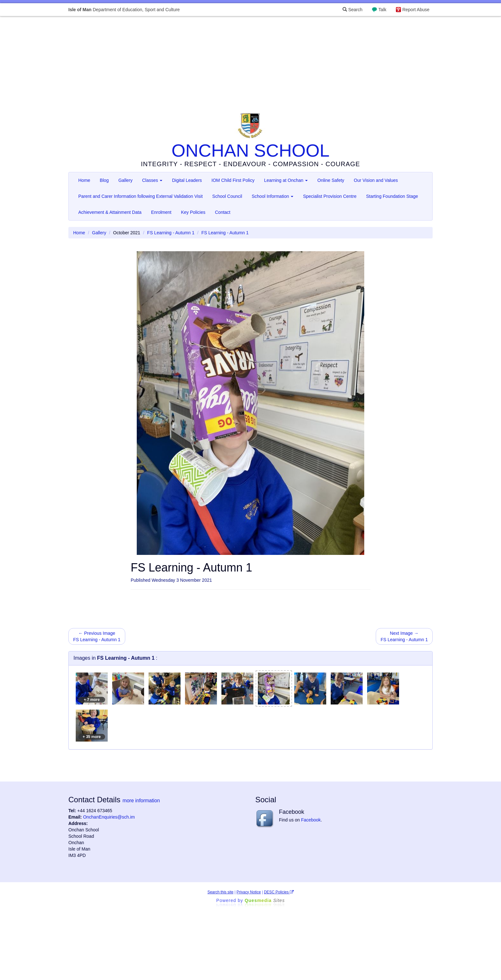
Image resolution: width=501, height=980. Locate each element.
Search (352, 10)
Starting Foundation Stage (392, 196)
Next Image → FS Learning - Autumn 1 (404, 636)
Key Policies (193, 212)
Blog (104, 180)
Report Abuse (416, 10)
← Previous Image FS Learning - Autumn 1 (97, 636)
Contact (223, 212)
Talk (382, 10)
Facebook (311, 820)
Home (84, 180)
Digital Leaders (187, 180)
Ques (265, 900)
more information (141, 801)
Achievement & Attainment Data (110, 212)
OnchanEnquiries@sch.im (109, 817)
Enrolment (161, 212)
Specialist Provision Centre (330, 196)
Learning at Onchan (286, 180)
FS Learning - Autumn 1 (171, 233)
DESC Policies (279, 892)
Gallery (125, 180)
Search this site (220, 892)
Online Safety (331, 180)
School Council (227, 196)
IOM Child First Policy (233, 180)
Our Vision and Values (376, 180)
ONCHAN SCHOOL (251, 150)
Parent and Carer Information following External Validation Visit (140, 196)
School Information (273, 196)
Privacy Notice (249, 892)
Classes (152, 180)
